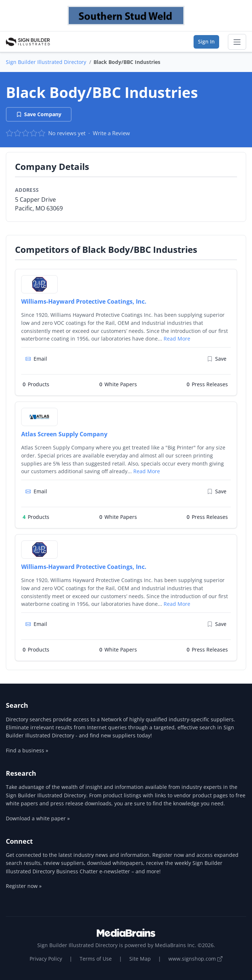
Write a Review (111, 133)
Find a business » (27, 750)
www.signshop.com (195, 959)
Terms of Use (96, 959)
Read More (177, 339)
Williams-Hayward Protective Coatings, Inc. (84, 301)
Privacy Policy (46, 959)
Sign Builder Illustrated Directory (46, 62)
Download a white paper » (38, 818)
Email (36, 359)
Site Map (140, 959)
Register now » (24, 886)
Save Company (39, 114)
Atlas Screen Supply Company (64, 434)
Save (217, 359)
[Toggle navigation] (237, 42)
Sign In (206, 41)
